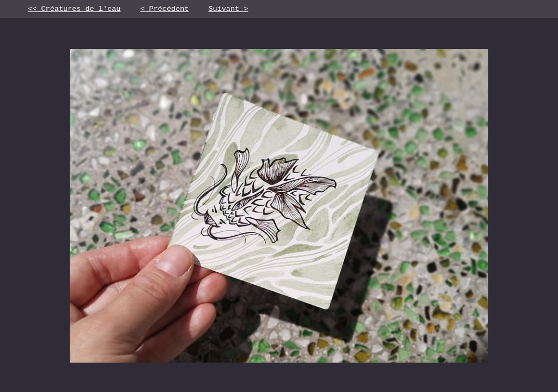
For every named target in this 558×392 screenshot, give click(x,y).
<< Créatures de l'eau (74, 10)
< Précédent (164, 10)
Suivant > (228, 10)
